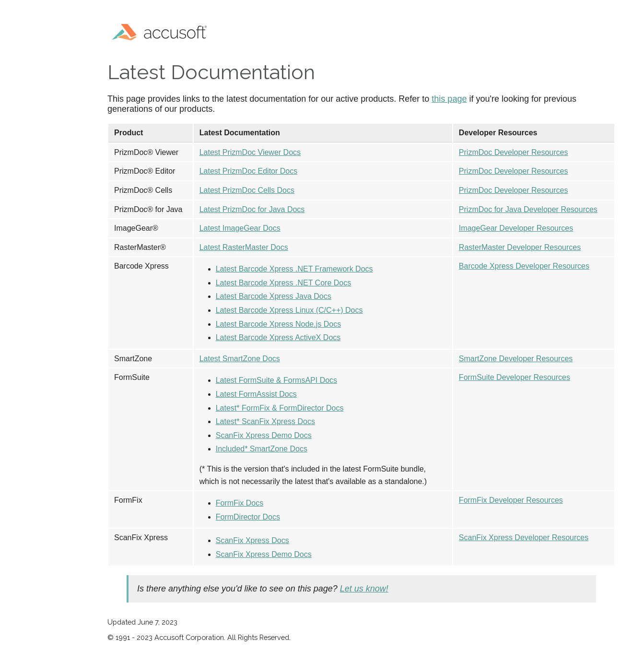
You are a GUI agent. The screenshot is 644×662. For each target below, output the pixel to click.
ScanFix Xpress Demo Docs (264, 435)
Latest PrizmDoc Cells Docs (247, 190)
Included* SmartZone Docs (262, 449)
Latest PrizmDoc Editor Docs (249, 171)
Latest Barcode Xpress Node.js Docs (278, 324)
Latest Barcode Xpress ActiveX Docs (278, 337)
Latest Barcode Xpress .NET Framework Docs (294, 269)
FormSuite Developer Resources (515, 377)
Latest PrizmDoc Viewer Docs (250, 152)
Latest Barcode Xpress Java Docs (274, 296)
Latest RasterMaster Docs (244, 247)
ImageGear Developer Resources (516, 228)
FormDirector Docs (248, 517)
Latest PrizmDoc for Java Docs (252, 209)
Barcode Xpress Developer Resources (524, 266)
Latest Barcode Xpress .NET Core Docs (284, 283)
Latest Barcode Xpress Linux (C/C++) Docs (289, 310)
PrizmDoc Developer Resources (514, 152)
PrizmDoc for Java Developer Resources (528, 209)
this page (449, 99)
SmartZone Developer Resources (516, 359)
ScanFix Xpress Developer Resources (524, 538)
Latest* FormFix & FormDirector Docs (280, 408)
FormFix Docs (240, 503)
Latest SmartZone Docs (240, 359)
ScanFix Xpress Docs (252, 540)
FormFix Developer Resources (511, 500)
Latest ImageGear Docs (240, 228)
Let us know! (364, 589)
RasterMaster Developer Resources (520, 247)
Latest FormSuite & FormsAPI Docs (276, 380)
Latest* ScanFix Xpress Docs (265, 421)
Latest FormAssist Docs (256, 394)
